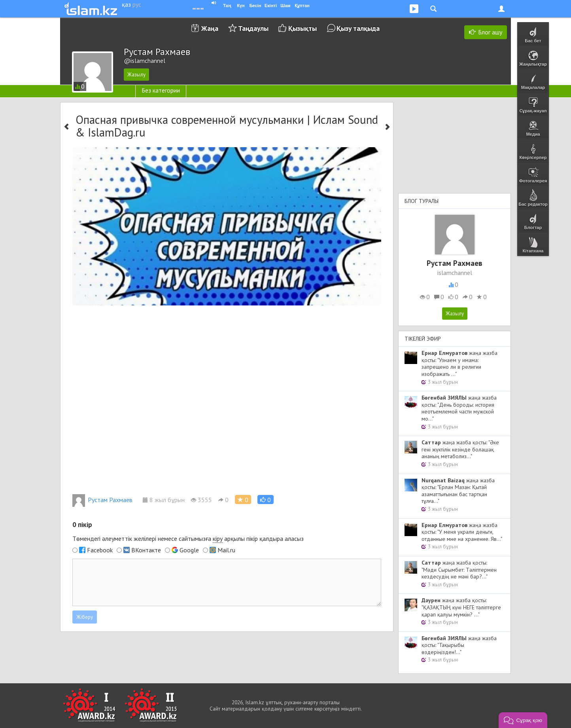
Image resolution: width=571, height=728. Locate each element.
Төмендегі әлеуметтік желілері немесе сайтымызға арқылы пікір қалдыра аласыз (188, 539)
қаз (126, 4)
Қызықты (303, 28)
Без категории (161, 90)
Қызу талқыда (358, 28)
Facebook (100, 550)
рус (137, 4)
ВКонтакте (146, 550)
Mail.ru (226, 550)
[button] (266, 500)
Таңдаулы (253, 28)
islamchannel (455, 273)
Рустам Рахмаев (102, 500)
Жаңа (210, 28)
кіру (218, 538)
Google (189, 550)
